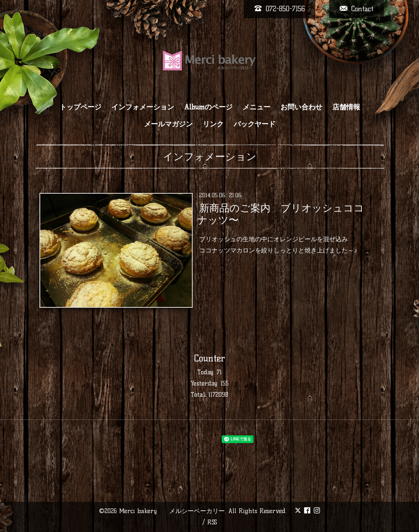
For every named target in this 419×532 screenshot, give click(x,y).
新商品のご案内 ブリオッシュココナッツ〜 (281, 214)
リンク (213, 124)
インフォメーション (143, 107)
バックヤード (255, 124)
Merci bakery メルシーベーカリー (172, 511)
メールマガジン (168, 124)
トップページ (80, 107)
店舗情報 (346, 107)
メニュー (257, 107)
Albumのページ (208, 107)
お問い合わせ (301, 107)
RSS (212, 522)
